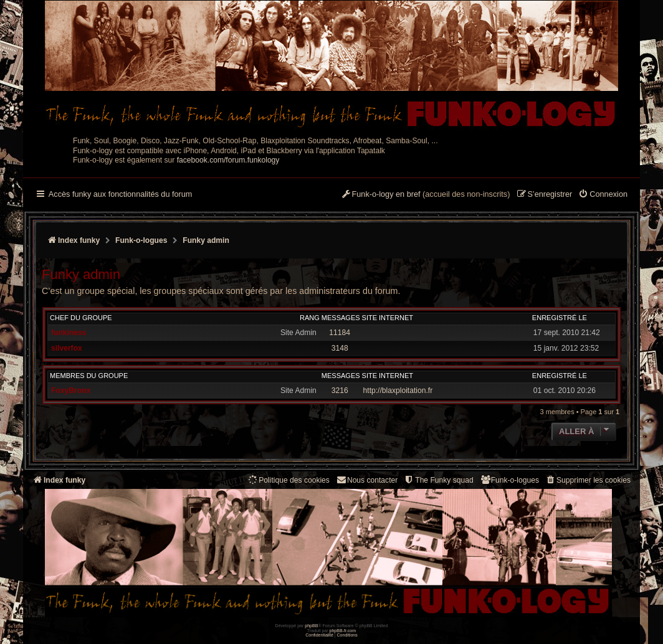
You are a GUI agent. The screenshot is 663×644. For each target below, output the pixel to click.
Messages (341, 318)
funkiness (69, 333)
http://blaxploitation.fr (398, 391)
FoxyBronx (71, 391)
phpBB (311, 626)
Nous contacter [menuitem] (367, 480)
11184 (340, 333)
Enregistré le (560, 318)
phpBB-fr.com (343, 631)
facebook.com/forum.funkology (228, 160)
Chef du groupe (81, 318)
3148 (340, 348)
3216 (340, 391)
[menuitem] (603, 195)
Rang (310, 318)
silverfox (67, 348)
